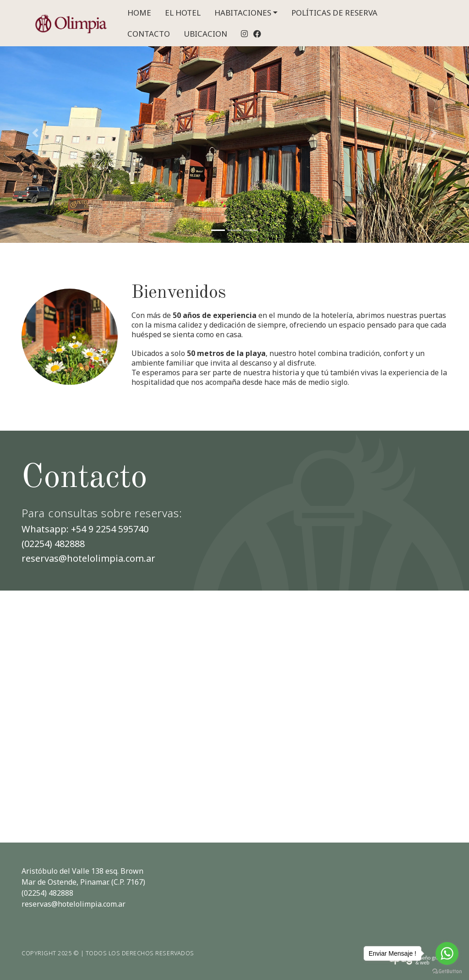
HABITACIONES (243, 13)
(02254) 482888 (53, 544)
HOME (139, 13)
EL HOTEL (183, 13)
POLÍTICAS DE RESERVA (334, 13)
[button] (35, 133)
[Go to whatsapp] (447, 953)
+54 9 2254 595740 (110, 529)
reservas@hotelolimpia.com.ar (88, 558)
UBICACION (205, 34)
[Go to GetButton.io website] (447, 971)
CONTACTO (149, 34)
